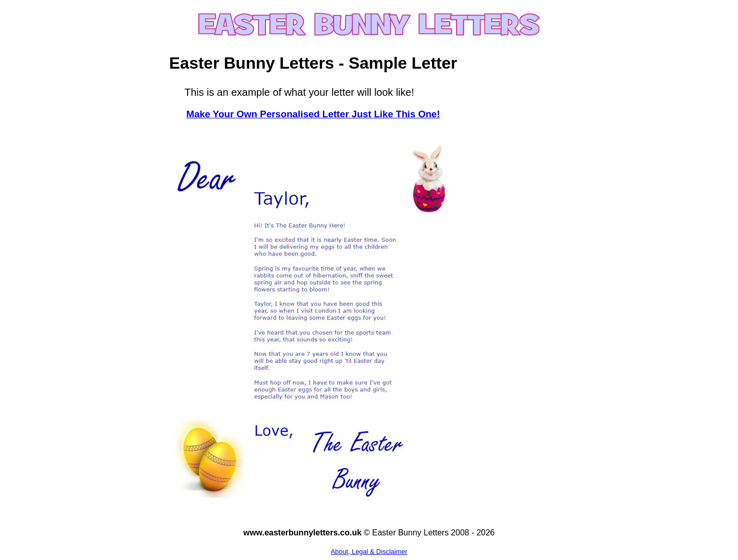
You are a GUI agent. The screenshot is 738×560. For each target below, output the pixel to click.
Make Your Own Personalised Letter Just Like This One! (313, 114)
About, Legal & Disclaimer (369, 552)
